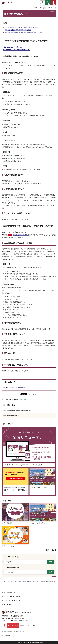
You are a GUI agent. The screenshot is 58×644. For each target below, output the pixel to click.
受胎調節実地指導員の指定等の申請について (18, 411)
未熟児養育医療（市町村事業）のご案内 (18, 30)
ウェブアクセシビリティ (12, 601)
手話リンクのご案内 (29, 625)
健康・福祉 (14, 582)
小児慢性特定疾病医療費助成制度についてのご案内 (21, 27)
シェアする (32, 394)
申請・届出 (11, 405)
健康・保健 (22, 582)
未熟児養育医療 (10, 56)
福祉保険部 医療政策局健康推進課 (14, 387)
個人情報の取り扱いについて (13, 593)
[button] (42, 3)
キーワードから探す (12, 557)
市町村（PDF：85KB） (21, 235)
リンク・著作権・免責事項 (13, 597)
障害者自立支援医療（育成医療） (17, 226)
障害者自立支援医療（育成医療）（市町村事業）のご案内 (24, 33)
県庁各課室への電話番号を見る (14, 631)
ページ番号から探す (12, 568)
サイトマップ (8, 605)
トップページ (6, 582)
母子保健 (29, 582)
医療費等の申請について (12, 416)
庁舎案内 (7, 635)
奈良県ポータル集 (50, 550)
